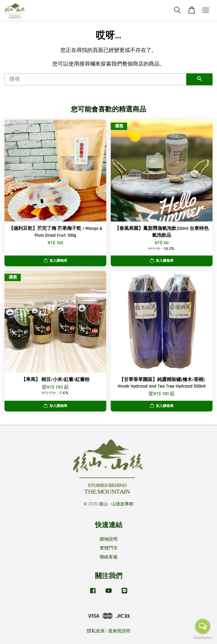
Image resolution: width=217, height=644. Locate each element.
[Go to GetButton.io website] (203, 638)
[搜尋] (95, 79)
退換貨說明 (119, 631)
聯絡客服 (109, 557)
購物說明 (109, 539)
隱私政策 (96, 631)
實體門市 (109, 548)
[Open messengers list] (203, 626)
